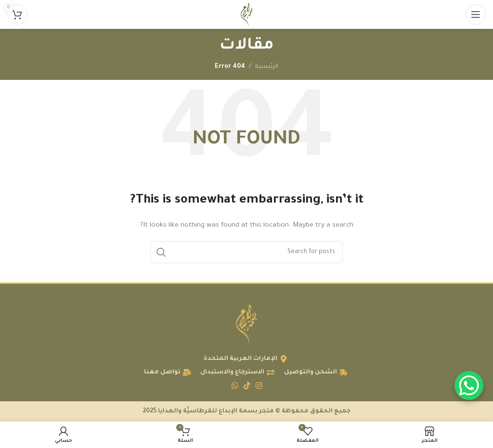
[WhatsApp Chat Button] (469, 385)
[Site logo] (246, 15)
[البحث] (246, 252)
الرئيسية (267, 67)
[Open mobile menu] (476, 14)
